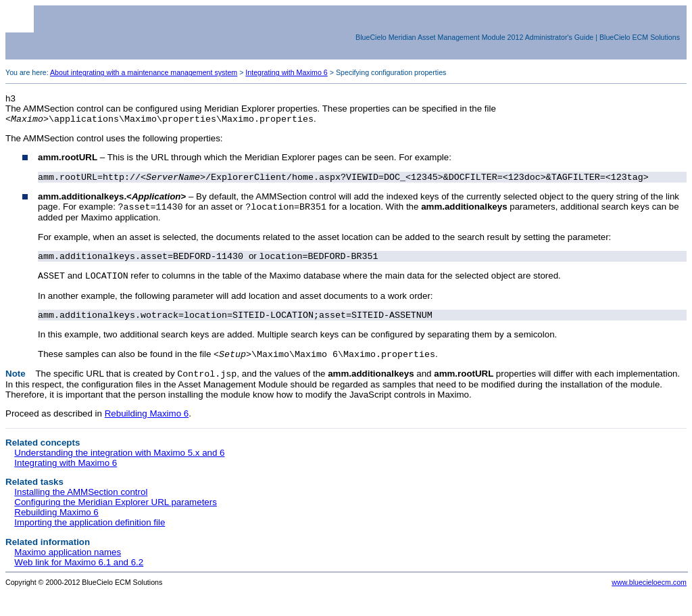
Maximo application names (68, 563)
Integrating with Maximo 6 (286, 72)
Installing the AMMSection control (81, 503)
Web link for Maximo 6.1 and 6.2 (79, 573)
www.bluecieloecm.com (649, 593)
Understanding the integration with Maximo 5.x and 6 (119, 464)
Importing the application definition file (90, 533)
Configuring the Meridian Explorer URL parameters (116, 513)
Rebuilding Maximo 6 (147, 424)
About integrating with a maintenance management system (144, 72)
